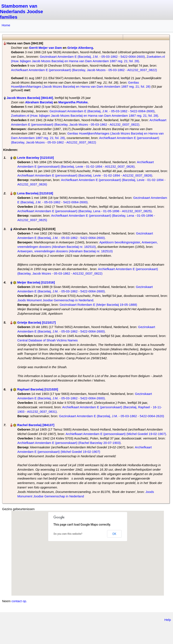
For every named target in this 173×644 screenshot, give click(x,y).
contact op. (19, 601)
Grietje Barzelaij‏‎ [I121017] (36, 322)
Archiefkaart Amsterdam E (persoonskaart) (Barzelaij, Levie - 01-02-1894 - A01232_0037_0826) (85, 175)
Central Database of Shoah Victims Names (48, 340)
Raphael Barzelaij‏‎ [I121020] (38, 389)
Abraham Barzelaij (39, 102)
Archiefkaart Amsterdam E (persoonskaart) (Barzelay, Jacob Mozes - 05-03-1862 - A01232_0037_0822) (84, 70)
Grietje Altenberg (80, 48)
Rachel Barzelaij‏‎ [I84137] (36, 425)
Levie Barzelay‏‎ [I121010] (35, 158)
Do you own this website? (68, 534)
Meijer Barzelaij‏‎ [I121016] (36, 282)
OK (114, 534)
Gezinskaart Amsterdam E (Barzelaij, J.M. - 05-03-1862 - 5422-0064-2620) (112, 416)
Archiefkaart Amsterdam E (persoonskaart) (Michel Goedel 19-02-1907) (116, 434)
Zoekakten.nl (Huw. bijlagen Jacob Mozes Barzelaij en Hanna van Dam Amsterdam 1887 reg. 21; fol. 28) (85, 116)
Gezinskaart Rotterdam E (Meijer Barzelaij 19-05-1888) (98, 305)
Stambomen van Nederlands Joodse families (21, 12)
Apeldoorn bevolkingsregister (120, 242)
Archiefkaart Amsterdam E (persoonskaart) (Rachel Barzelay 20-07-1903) (69, 443)
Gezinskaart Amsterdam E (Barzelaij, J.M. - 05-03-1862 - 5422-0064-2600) (92, 57)
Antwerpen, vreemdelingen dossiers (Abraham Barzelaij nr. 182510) (65, 251)
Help (168, 620)
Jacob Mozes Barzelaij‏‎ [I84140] (30, 98)
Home (6, 25)
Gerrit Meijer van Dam (45, 48)
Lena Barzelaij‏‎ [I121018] (35, 193)
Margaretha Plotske (73, 102)
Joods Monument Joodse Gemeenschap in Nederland (55, 300)
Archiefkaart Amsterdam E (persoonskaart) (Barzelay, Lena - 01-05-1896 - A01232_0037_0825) (84, 211)
